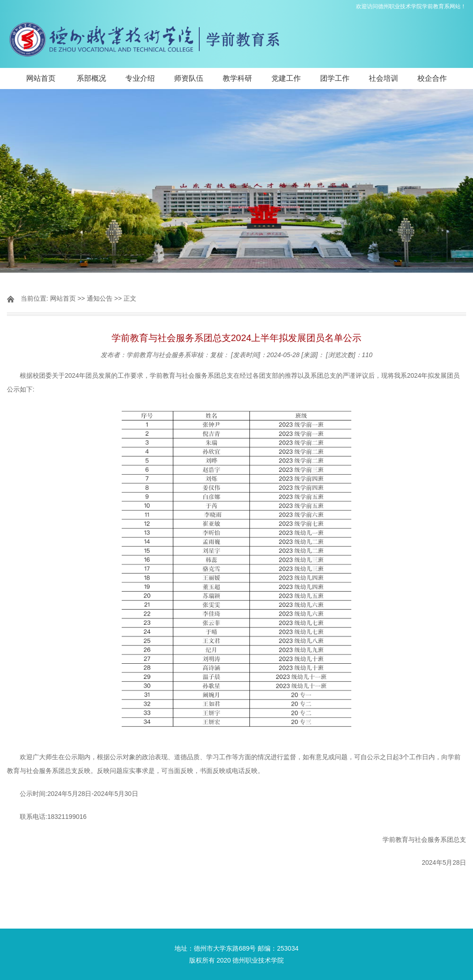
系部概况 (91, 78)
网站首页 (41, 78)
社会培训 (383, 78)
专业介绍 (140, 78)
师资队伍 (189, 78)
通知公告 (100, 298)
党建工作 (286, 78)
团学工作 (335, 78)
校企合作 (432, 78)
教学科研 (237, 78)
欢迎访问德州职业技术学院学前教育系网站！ (411, 6)
